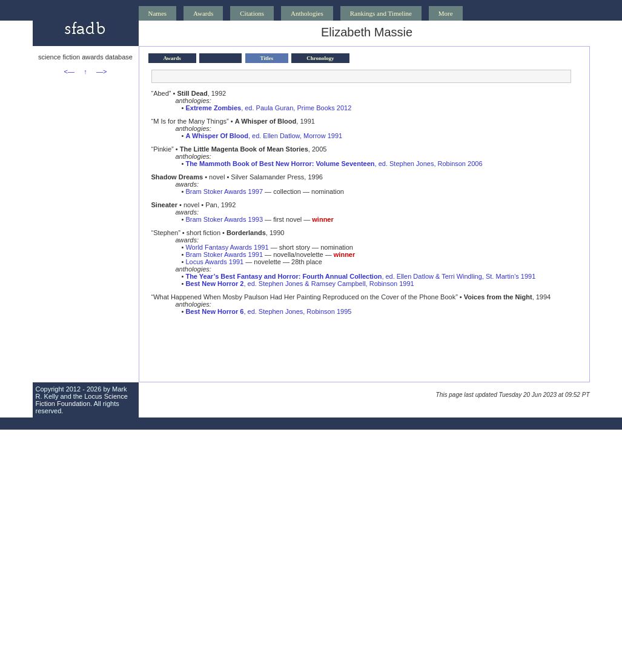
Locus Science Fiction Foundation (82, 400)
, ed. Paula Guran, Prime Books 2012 (268, 108)
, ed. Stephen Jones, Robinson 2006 (334, 164)
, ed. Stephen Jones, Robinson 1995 (268, 311)
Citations (252, 13)
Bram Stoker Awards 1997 (224, 191)
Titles (267, 58)
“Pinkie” (163, 149)
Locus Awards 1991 (214, 262)
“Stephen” (166, 233)
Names (158, 13)
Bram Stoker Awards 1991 (224, 254)
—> (101, 72)
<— (69, 72)
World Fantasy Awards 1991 (227, 247)
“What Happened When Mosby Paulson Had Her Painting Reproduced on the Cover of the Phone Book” (305, 297)
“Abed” (161, 93)
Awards (203, 13)
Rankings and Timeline (381, 13)
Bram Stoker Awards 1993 (224, 219)
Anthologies (307, 13)
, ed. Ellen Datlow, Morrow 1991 (264, 136)
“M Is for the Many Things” (190, 121)
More (446, 13)
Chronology (320, 58)
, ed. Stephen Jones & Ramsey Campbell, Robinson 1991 (299, 284)
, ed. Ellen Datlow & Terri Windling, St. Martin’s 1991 (360, 276)
